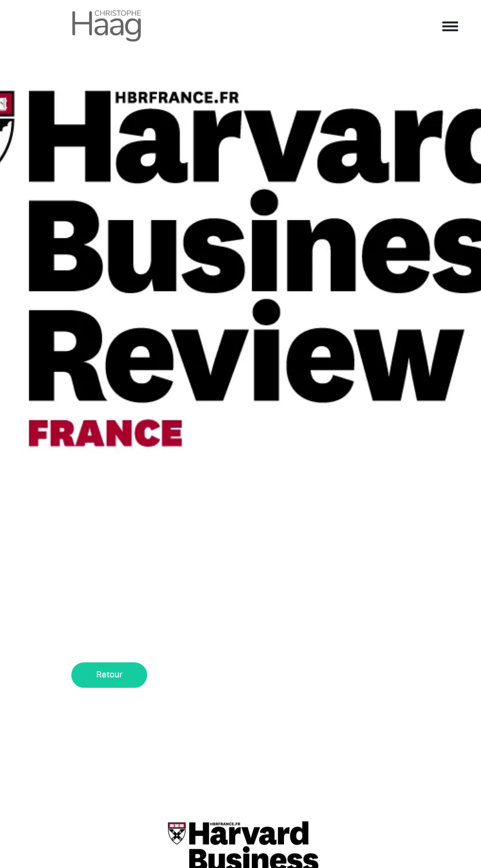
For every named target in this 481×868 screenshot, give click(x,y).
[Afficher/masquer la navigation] (449, 26)
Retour (109, 675)
